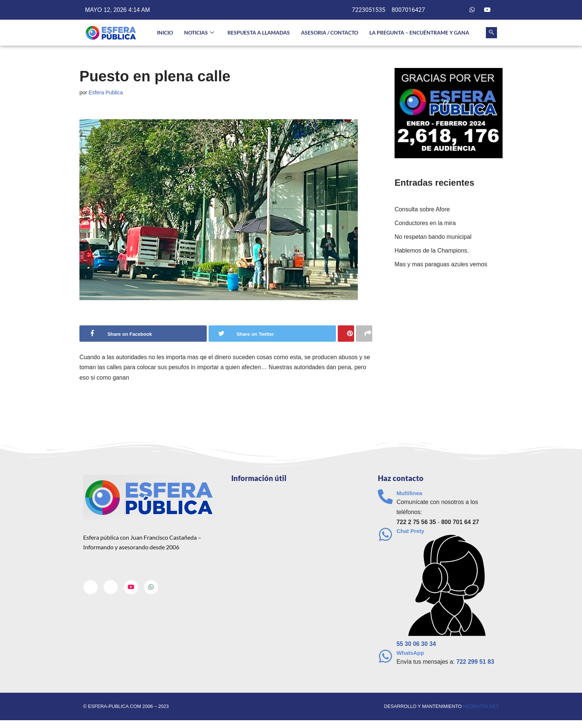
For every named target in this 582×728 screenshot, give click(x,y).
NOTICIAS (199, 33)
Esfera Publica (106, 92)
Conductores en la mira (425, 223)
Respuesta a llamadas (259, 32)
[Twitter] (457, 10)
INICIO (165, 32)
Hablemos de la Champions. (432, 251)
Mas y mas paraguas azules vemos (441, 265)
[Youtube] (487, 10)
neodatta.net (481, 707)
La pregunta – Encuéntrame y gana (419, 32)
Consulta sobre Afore (422, 209)
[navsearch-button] (491, 33)
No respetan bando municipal (433, 237)
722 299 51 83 (475, 662)
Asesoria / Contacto (330, 32)
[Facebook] (442, 10)
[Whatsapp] (472, 10)
